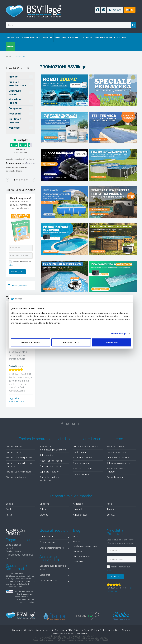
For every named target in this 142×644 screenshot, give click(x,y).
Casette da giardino (116, 452)
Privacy (78, 630)
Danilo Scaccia (16, 366)
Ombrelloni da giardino (118, 458)
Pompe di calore (81, 474)
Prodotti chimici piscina (51, 461)
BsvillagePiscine (20, 286)
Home (10, 57)
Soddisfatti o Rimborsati (16, 567)
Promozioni (20, 57)
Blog (77, 530)
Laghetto (44, 515)
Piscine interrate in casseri (19, 472)
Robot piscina (46, 455)
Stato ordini (54, 575)
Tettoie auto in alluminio (118, 463)
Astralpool (78, 504)
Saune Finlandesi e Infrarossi (116, 470)
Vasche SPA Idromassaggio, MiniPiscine (53, 448)
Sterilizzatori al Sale (83, 469)
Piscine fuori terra (14, 447)
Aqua (109, 504)
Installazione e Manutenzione (85, 546)
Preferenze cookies (109, 630)
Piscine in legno (13, 452)
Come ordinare (54, 537)
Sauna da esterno (116, 477)
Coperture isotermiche (51, 466)
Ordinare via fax (54, 543)
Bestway (111, 515)
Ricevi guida (17, 272)
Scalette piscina (81, 463)
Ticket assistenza (54, 581)
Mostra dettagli (118, 334)
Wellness (77, 541)
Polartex (44, 509)
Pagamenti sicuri (20, 540)
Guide (76, 536)
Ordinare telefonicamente (54, 548)
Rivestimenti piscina (83, 458)
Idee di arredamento (81, 556)
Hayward (77, 509)
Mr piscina (45, 504)
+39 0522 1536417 (16, 532)
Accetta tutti (112, 342)
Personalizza (71, 342)
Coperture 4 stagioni (50, 472)
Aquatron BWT (80, 515)
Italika (9, 515)
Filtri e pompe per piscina (85, 447)
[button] (115, 10)
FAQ (70, 630)
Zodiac (9, 504)
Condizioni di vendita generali (38, 630)
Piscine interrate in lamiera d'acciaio (19, 465)
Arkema (111, 509)
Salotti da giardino (116, 447)
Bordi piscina (79, 452)
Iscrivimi (115, 577)
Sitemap (126, 630)
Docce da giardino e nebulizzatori (50, 479)
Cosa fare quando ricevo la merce (54, 568)
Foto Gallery (78, 561)
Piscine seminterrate (16, 477)
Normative (77, 551)
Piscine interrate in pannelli (19, 458)
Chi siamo (17, 630)
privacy (11, 265)
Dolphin (9, 509)
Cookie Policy (91, 630)
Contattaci (60, 630)
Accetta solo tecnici (30, 342)
